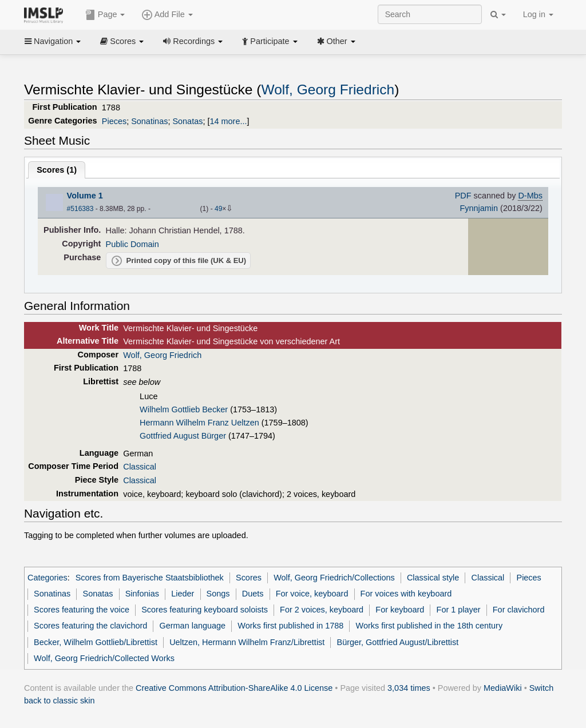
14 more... (228, 121)
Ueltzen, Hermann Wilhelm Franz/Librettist (247, 642)
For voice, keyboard (312, 594)
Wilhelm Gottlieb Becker (184, 409)
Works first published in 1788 (290, 626)
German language (193, 626)
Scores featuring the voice (82, 610)
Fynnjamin (479, 208)
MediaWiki (503, 688)
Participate (270, 41)
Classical (140, 467)
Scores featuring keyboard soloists (205, 610)
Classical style (433, 578)
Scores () (57, 170)
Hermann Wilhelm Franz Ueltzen (199, 423)
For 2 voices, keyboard (322, 610)
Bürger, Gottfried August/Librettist (398, 642)
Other (336, 41)
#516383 (80, 209)
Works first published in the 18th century (429, 626)
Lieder (183, 594)
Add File (167, 15)
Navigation (53, 41)
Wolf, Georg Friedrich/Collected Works (104, 658)
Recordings (193, 41)
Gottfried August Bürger (183, 436)
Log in (538, 14)
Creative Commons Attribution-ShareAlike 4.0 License (234, 688)
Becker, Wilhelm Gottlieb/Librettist (96, 642)
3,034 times (409, 688)
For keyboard (400, 610)
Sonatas (187, 121)
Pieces (114, 121)
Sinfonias (142, 594)
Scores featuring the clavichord (90, 626)
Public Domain (132, 244)
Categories (47, 578)
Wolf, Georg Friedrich (328, 89)
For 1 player (459, 610)
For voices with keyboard (406, 594)
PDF (463, 196)
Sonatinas (149, 121)
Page (105, 15)
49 (218, 209)
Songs (218, 594)
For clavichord (519, 610)
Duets (253, 594)
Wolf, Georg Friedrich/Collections (334, 578)
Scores (122, 41)
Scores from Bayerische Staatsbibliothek (150, 578)
